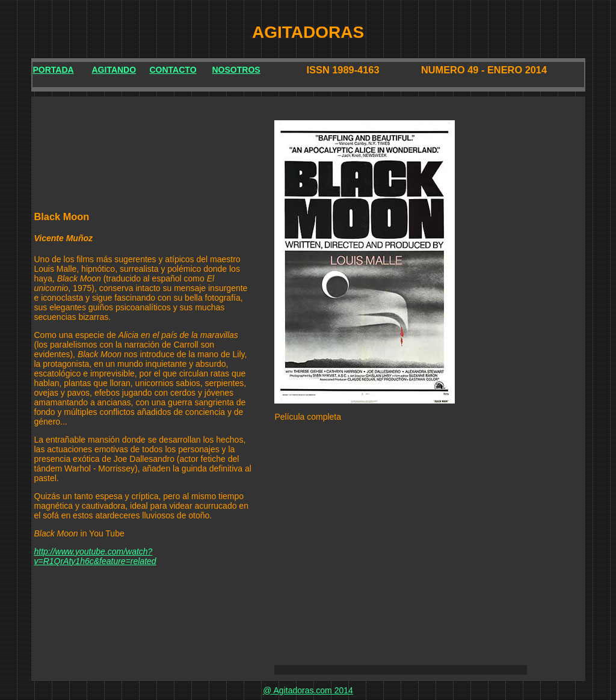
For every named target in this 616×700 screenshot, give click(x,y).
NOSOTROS (236, 70)
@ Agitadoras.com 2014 (308, 690)
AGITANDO (114, 70)
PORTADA (54, 70)
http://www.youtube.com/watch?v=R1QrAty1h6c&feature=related (95, 556)
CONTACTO (173, 70)
